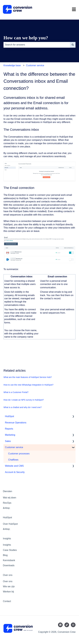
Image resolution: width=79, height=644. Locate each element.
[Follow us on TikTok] (67, 625)
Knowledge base (12, 65)
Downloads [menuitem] (9, 565)
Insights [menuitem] (7, 539)
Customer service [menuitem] (14, 447)
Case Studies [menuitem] (10, 550)
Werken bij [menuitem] (8, 592)
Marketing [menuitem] (10, 435)
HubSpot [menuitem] (9, 416)
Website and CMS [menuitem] (14, 466)
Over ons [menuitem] (8, 575)
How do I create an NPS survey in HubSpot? (24, 400)
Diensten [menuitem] (8, 491)
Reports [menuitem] (9, 429)
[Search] (73, 45)
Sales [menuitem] (8, 441)
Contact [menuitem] (7, 601)
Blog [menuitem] (5, 555)
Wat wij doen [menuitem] (10, 498)
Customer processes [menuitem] (19, 454)
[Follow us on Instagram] (73, 625)
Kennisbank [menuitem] (9, 560)
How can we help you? (26, 38)
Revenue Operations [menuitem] (16, 423)
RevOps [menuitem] (7, 503)
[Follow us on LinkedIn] (60, 625)
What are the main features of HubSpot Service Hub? (28, 377)
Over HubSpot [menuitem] (10, 524)
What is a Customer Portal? (16, 392)
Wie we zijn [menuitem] (9, 586)
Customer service (35, 65)
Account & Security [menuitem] (15, 472)
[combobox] (37, 45)
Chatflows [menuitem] (13, 460)
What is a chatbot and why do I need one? (23, 407)
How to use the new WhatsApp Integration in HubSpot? (28, 385)
